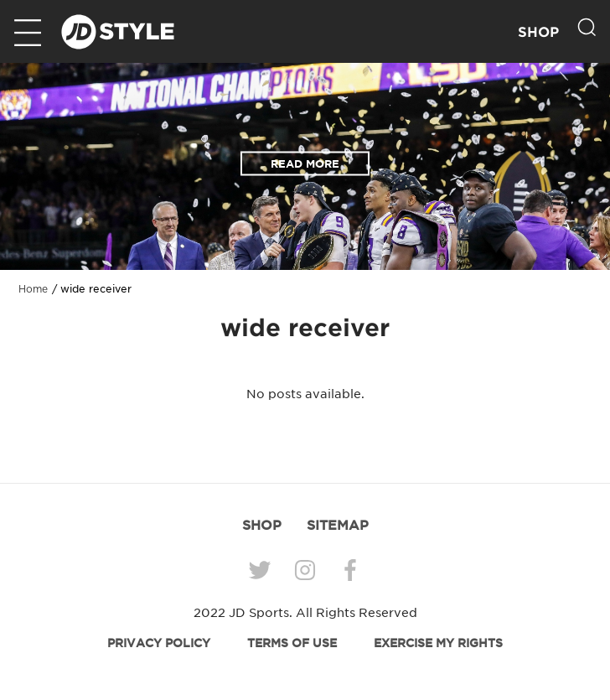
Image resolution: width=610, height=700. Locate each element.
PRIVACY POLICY (159, 643)
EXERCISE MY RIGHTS (438, 643)
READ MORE (305, 164)
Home (33, 289)
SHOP (538, 32)
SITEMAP (338, 525)
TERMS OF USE (292, 643)
